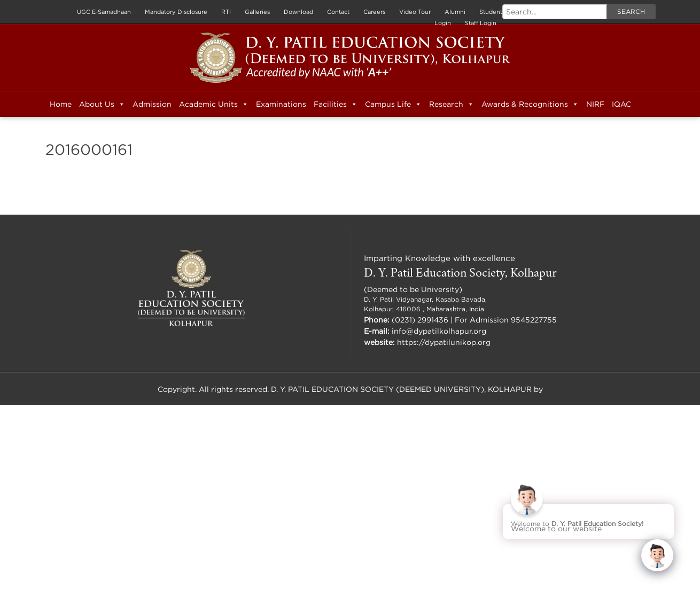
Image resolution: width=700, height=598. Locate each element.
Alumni (455, 12)
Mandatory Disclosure (176, 12)
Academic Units (214, 104)
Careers (374, 12)
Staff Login (481, 23)
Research (452, 104)
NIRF (595, 104)
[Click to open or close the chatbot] (657, 555)
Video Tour (415, 12)
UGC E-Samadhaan (104, 12)
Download (298, 12)
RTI (226, 12)
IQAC (621, 104)
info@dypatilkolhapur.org (439, 331)
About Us (102, 104)
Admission (152, 104)
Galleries (257, 12)
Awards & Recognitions (530, 104)
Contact (338, 12)
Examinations (281, 104)
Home (61, 104)
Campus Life (393, 104)
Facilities (336, 104)
